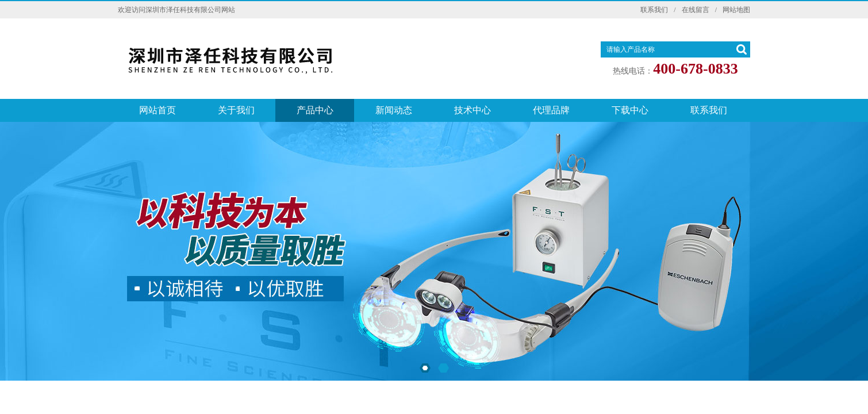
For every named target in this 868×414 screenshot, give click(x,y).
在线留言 (696, 10)
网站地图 (736, 10)
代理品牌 (551, 110)
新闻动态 (394, 110)
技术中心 (473, 110)
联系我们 (654, 10)
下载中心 (630, 110)
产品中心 (315, 110)
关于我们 (236, 110)
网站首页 (158, 110)
